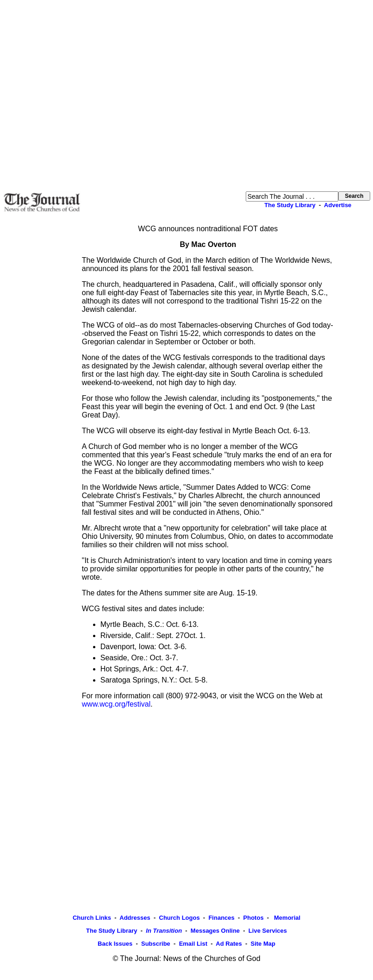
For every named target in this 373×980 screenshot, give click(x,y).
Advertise (338, 205)
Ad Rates (229, 944)
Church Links (92, 918)
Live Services (268, 931)
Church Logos (180, 918)
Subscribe (156, 944)
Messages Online (215, 931)
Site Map (263, 944)
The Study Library (290, 205)
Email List (193, 944)
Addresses (135, 918)
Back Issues (115, 944)
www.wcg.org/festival (116, 704)
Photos (254, 918)
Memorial (286, 918)
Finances (221, 918)
